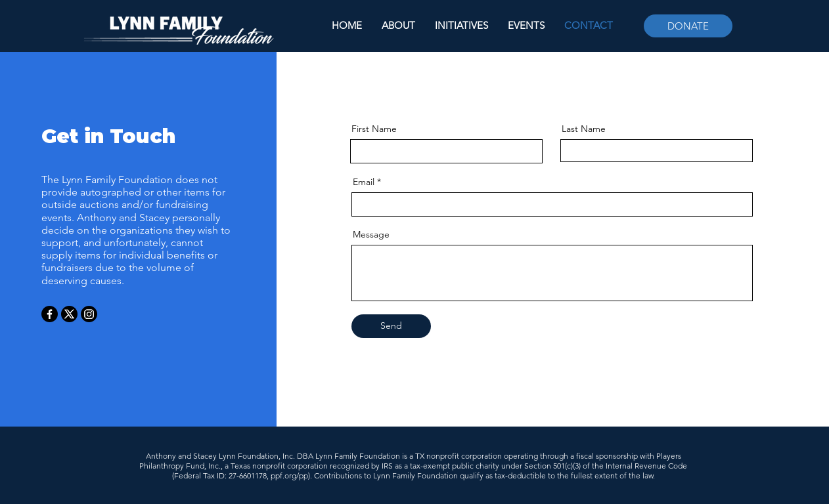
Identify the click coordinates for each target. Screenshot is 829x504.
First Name (374, 129)
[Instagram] (89, 314)
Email (364, 182)
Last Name (584, 129)
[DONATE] (688, 26)
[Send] (391, 326)
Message (371, 234)
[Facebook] (50, 314)
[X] (69, 314)
